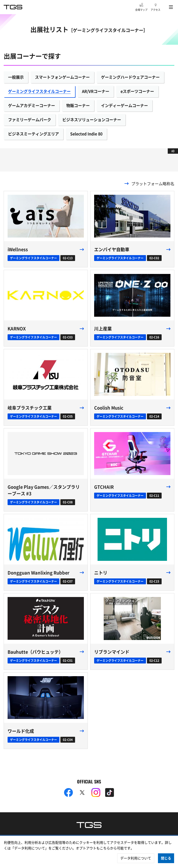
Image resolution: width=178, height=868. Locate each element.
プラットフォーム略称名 (153, 184)
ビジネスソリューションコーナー (92, 119)
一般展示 (16, 77)
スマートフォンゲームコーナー (62, 77)
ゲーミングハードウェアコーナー (130, 77)
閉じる (166, 858)
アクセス (156, 10)
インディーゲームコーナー (124, 105)
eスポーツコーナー (137, 91)
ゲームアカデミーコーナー (32, 105)
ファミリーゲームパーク (30, 119)
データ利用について (136, 858)
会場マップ (141, 10)
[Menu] (171, 7)
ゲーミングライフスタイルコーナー (39, 91)
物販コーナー (78, 105)
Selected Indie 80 (86, 134)
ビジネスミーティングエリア (33, 134)
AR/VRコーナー (96, 91)
